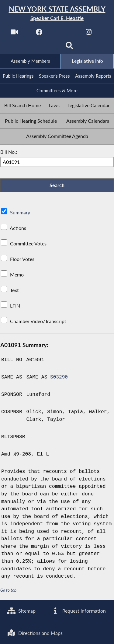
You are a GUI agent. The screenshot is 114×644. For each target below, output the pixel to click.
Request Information (79, 610)
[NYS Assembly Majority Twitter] (64, 34)
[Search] (69, 48)
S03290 (59, 379)
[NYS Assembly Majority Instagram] (89, 34)
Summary (20, 214)
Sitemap (22, 610)
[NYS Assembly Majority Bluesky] (45, 48)
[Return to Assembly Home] (57, 14)
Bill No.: (9, 153)
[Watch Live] (14, 34)
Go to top (9, 592)
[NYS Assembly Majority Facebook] (39, 34)
